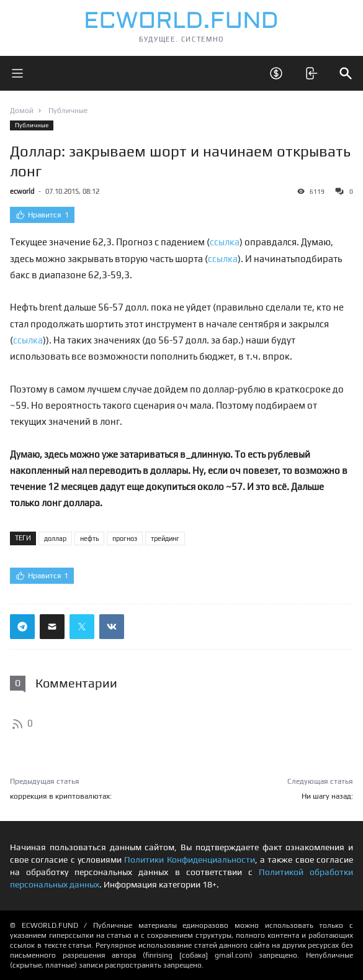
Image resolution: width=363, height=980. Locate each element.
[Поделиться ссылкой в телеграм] (22, 627)
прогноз (125, 538)
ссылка (225, 242)
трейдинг (165, 538)
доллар (55, 538)
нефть (89, 538)
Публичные (32, 125)
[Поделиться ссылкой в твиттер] (82, 627)
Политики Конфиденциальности (189, 860)
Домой (22, 111)
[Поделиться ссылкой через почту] (52, 627)
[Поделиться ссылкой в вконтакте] (112, 627)
